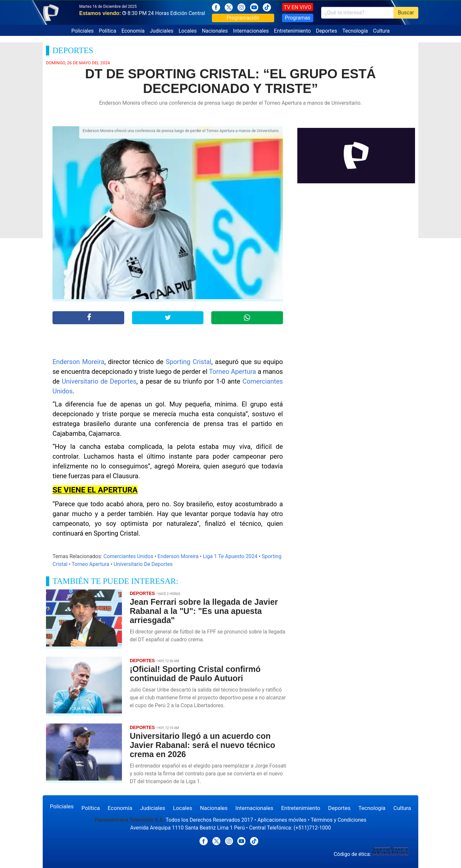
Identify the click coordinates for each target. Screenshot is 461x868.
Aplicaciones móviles (282, 820)
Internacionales (251, 31)
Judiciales (162, 31)
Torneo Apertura (232, 372)
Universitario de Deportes (99, 381)
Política (107, 31)
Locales (188, 31)
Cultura (381, 31)
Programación (243, 18)
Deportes (327, 31)
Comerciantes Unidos (128, 556)
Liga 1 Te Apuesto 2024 (230, 556)
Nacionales (215, 31)
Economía (133, 31)
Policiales (83, 31)
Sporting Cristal (188, 362)
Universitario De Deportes (143, 564)
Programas (298, 18)
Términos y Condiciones (339, 820)
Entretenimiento (292, 31)
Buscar (406, 13)
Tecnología (355, 31)
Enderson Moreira (78, 362)
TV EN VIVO (298, 7)
